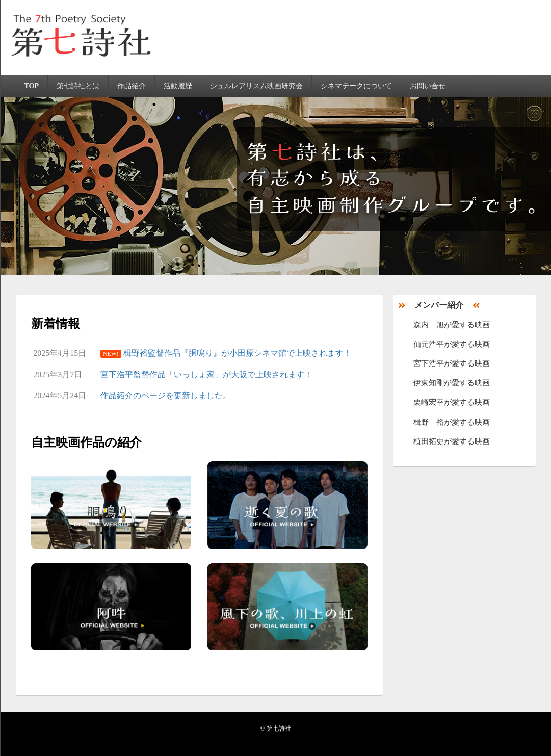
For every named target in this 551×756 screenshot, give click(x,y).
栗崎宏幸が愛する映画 (452, 402)
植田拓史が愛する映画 (452, 441)
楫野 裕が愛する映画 (452, 422)
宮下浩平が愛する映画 (452, 363)
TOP (31, 86)
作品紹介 (132, 86)
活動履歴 (178, 86)
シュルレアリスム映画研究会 (256, 86)
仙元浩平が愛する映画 (452, 344)
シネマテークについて (356, 86)
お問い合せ (428, 86)
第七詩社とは (78, 86)
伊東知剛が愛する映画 (452, 383)
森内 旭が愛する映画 (452, 325)
